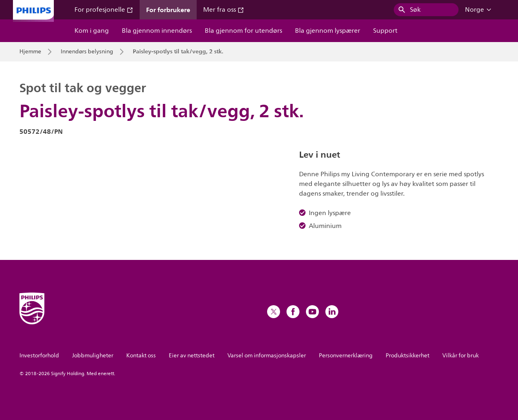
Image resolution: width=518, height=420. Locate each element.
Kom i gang (92, 31)
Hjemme (30, 52)
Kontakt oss (141, 356)
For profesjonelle (104, 10)
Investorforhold (39, 356)
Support (385, 31)
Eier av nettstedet (192, 356)
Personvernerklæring (346, 356)
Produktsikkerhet (408, 356)
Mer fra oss (224, 10)
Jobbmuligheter (93, 356)
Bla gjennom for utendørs (243, 31)
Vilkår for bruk (461, 356)
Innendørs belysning (87, 52)
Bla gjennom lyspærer (328, 31)
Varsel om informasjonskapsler (267, 356)
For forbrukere (168, 10)
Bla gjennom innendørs (157, 31)
